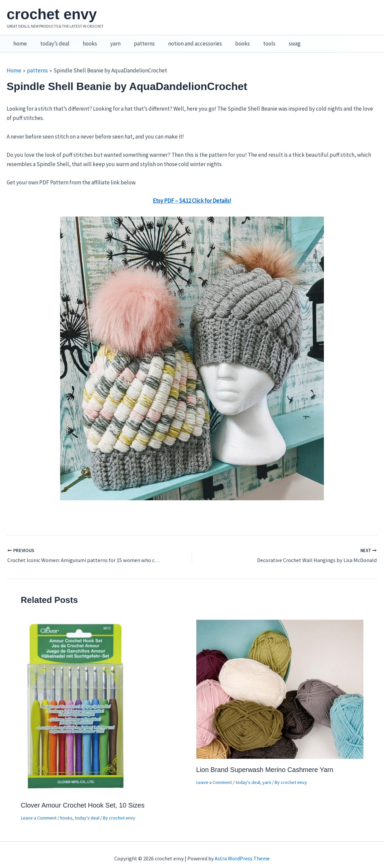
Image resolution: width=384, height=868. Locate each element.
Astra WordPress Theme (242, 851)
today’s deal (52, 40)
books (230, 40)
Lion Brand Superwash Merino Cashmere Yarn (265, 763)
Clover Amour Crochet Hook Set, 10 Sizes (83, 798)
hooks (85, 40)
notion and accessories (184, 40)
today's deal (87, 811)
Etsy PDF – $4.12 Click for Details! (192, 194)
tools (254, 40)
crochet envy (52, 14)
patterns (135, 40)
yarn (108, 40)
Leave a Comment (39, 811)
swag (278, 40)
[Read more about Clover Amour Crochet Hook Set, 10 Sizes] (76, 700)
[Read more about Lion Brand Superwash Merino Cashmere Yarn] (280, 682)
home (19, 40)
